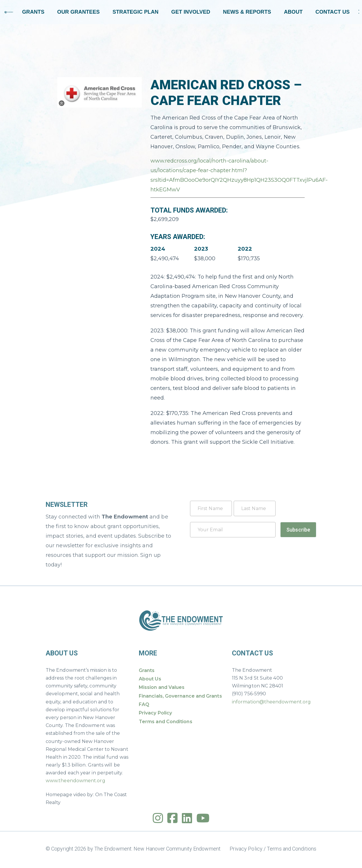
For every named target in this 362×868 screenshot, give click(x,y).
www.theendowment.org (76, 781)
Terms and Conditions (166, 722)
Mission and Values (162, 687)
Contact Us (333, 12)
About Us (150, 679)
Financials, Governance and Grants (180, 696)
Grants (33, 12)
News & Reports (247, 12)
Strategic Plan (136, 12)
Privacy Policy (155, 713)
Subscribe (298, 530)
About (293, 12)
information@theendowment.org (271, 702)
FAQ (144, 704)
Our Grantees (79, 12)
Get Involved (191, 12)
